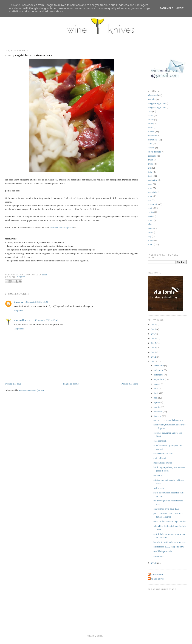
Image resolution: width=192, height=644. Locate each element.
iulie (156, 389)
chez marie (158, 556)
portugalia (152, 192)
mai (156, 398)
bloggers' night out (156, 107)
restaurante (153, 204)
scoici (150, 220)
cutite (150, 124)
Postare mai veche (130, 384)
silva (150, 224)
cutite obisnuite (160, 458)
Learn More (166, 8)
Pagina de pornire (71, 384)
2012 (154, 357)
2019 (154, 325)
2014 (154, 348)
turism (151, 240)
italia (150, 172)
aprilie (157, 402)
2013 (154, 352)
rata (149, 200)
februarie (159, 412)
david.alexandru (156, 574)
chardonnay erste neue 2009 (166, 509)
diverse (151, 132)
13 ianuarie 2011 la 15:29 (36, 302)
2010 (154, 563)
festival (151, 148)
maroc (151, 176)
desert (150, 127)
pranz (150, 196)
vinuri (150, 244)
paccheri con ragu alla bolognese (168, 420)
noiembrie (159, 370)
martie (157, 407)
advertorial (153, 95)
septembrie (159, 379)
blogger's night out (156, 103)
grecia (151, 164)
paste (150, 184)
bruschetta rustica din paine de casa (170, 542)
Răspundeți (19, 310)
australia (152, 99)
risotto (151, 212)
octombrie (159, 375)
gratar (150, 160)
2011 (154, 361)
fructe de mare (154, 152)
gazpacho (152, 156)
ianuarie (158, 416)
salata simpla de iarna (163, 454)
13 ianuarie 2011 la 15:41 (47, 320)
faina (150, 144)
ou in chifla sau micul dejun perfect (170, 521)
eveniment (153, 140)
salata (150, 216)
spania (151, 228)
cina (150, 111)
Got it (180, 8)
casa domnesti (160, 441)
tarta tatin (158, 475)
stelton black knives (163, 463)
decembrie (159, 365)
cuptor (151, 119)
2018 (154, 329)
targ (149, 236)
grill (150, 168)
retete (21, 277)
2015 (154, 343)
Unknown (19, 302)
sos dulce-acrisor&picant (61, 228)
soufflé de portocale (163, 551)
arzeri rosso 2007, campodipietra (168, 547)
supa (150, 232)
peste (150, 188)
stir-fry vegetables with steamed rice (29, 55)
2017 (154, 334)
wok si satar (159, 488)
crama (151, 115)
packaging (152, 180)
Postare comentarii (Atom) (31, 390)
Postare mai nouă (13, 384)
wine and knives (22, 320)
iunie (157, 393)
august (157, 384)
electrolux (152, 136)
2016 (154, 338)
